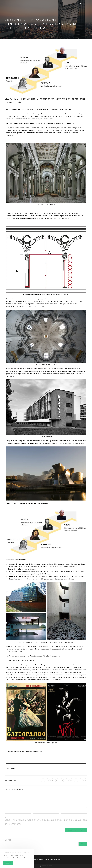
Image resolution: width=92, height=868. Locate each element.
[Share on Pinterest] (52, 780)
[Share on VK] (67, 780)
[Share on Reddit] (71, 780)
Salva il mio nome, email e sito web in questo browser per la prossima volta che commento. (46, 822)
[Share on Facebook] (48, 780)
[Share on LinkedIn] (57, 780)
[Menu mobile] (83, 4)
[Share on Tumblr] (76, 780)
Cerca (8, 840)
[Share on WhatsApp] (85, 780)
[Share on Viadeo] (81, 780)
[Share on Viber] (62, 780)
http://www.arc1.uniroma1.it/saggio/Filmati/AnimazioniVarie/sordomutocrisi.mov (33, 656)
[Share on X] (43, 780)
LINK (7, 768)
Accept (8, 863)
